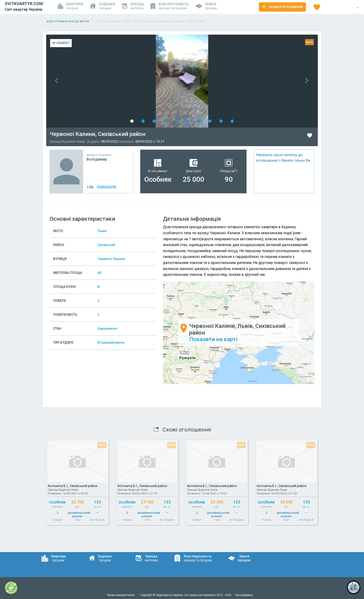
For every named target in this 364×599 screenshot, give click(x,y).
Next (250, 81)
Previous (114, 81)
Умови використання (121, 595)
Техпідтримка (244, 595)
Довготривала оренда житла (68, 21)
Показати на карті (213, 339)
